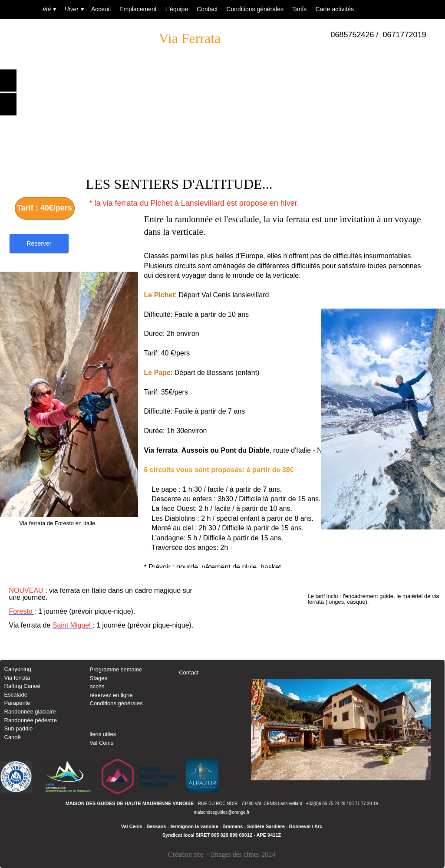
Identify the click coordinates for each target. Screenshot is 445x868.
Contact (189, 672)
